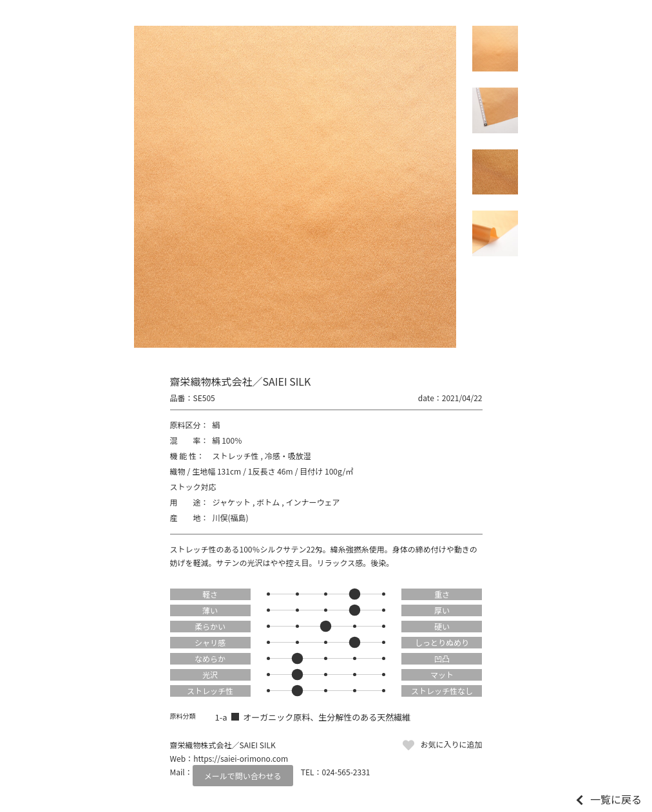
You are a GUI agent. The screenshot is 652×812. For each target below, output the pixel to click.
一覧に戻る (616, 799)
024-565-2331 (346, 772)
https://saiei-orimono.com (241, 758)
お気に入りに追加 (451, 744)
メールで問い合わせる (243, 776)
